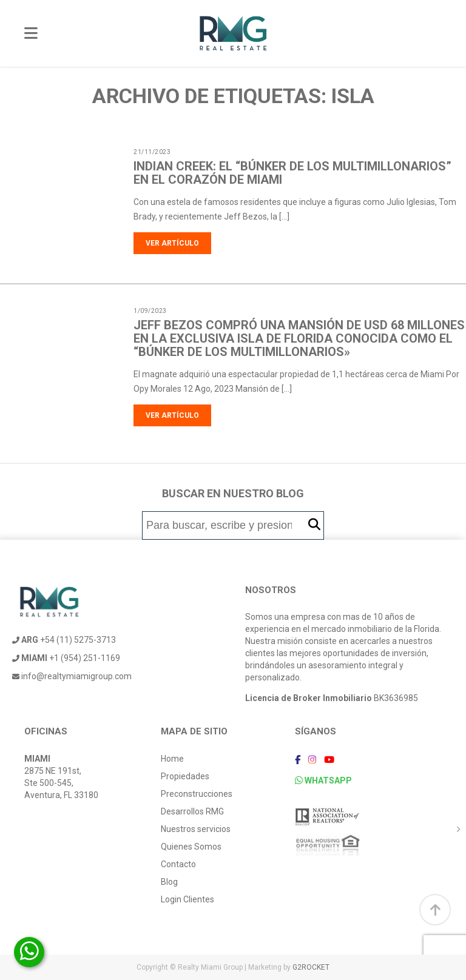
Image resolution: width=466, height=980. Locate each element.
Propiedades (185, 776)
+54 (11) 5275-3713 (64, 640)
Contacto (178, 864)
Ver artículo (172, 243)
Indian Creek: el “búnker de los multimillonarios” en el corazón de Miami (292, 173)
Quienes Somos (191, 847)
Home (172, 759)
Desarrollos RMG (192, 811)
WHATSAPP (323, 780)
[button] (314, 525)
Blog (169, 882)
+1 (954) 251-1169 (66, 658)
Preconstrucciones (197, 794)
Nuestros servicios (196, 829)
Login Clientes (187, 899)
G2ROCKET (311, 967)
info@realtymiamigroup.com (72, 676)
